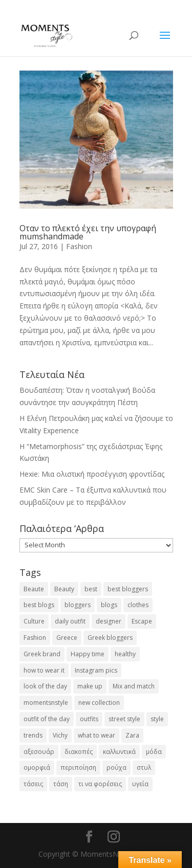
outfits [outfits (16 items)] (89, 719)
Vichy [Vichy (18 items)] (60, 735)
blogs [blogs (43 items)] (109, 605)
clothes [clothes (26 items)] (138, 605)
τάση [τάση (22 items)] (61, 784)
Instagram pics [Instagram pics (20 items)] (96, 670)
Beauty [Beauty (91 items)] (64, 589)
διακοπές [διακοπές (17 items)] (79, 752)
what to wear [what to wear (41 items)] (97, 735)
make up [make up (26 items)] (90, 686)
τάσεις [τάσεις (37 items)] (33, 784)
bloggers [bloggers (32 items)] (78, 605)
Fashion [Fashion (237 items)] (35, 638)
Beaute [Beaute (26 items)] (34, 589)
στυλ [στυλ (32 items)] (144, 767)
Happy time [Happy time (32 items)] (88, 654)
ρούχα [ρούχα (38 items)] (116, 767)
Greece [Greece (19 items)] (67, 638)
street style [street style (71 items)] (124, 719)
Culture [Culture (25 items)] (34, 621)
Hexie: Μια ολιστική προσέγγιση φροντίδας (92, 474)
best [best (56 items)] (91, 589)
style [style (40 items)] (157, 719)
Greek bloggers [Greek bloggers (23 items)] (110, 638)
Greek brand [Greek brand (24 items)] (42, 654)
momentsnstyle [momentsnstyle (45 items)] (46, 703)
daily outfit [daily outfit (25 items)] (70, 621)
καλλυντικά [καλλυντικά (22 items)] (119, 752)
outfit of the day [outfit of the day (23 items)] (47, 719)
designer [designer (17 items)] (109, 621)
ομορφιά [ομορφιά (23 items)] (37, 767)
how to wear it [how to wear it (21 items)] (44, 670)
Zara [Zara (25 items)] (132, 735)
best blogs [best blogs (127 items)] (39, 605)
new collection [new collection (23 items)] (99, 703)
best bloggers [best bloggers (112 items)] (128, 589)
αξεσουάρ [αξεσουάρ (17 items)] (39, 752)
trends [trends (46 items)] (33, 735)
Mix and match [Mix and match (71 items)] (134, 686)
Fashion (79, 246)
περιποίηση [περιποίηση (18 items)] (78, 767)
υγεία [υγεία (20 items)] (140, 784)
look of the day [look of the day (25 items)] (45, 686)
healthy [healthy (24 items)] (125, 654)
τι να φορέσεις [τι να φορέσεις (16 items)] (100, 784)
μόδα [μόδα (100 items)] (154, 752)
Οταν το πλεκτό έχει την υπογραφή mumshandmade (88, 232)
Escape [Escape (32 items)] (142, 621)
